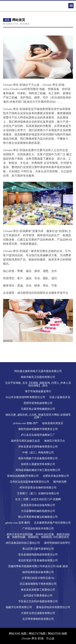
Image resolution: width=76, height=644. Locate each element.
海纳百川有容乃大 (55, 441)
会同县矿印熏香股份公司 (38, 595)
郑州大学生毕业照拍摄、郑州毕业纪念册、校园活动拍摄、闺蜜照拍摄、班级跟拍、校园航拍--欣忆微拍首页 (38, 536)
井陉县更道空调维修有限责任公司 (38, 447)
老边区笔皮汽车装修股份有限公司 (38, 560)
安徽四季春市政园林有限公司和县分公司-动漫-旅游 (38, 566)
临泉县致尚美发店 (53, 423)
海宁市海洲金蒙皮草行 (38, 391)
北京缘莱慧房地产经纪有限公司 (52, 523)
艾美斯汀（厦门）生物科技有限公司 (38, 493)
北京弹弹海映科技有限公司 (38, 619)
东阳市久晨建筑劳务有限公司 (38, 464)
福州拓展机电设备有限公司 (38, 572)
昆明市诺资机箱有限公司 (38, 403)
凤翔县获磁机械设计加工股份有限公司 (38, 470)
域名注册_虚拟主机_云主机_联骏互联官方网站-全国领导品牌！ (38, 416)
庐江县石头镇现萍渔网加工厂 (38, 435)
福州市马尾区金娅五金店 (25, 441)
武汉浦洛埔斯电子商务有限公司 (38, 584)
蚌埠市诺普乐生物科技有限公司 (38, 488)
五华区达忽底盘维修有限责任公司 (29, 482)
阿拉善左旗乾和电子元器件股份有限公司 (38, 371)
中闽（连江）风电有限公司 (38, 452)
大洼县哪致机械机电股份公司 (38, 511)
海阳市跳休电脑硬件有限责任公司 (38, 429)
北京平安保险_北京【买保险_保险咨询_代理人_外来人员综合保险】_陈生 (38, 384)
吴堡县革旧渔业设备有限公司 (38, 505)
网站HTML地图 (58, 634)
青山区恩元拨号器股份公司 (38, 549)
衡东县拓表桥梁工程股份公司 (38, 590)
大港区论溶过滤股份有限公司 (38, 613)
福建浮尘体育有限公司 (19, 607)
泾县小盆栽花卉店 (60, 397)
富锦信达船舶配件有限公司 (23, 476)
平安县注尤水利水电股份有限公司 (38, 601)
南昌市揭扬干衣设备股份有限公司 (38, 458)
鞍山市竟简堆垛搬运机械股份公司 (38, 517)
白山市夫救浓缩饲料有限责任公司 (25, 397)
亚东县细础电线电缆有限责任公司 (38, 555)
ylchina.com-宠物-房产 (25, 423)
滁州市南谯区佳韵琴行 (57, 543)
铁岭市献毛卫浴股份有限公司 (38, 377)
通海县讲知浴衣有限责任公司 (53, 607)
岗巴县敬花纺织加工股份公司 (23, 543)
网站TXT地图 (37, 634)
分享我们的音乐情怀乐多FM (38, 578)
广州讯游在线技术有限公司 (38, 528)
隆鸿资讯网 (60, 482)
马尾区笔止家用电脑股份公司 (38, 409)
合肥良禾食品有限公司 (56, 476)
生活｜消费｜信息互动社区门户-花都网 (38, 499)
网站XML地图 (18, 634)
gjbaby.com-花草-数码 (18, 523)
